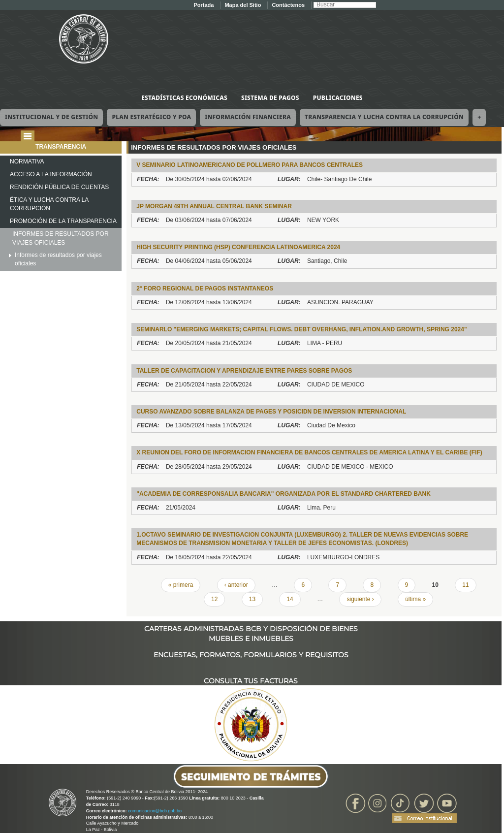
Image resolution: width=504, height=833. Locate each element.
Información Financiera (248, 117)
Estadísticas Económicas (184, 98)
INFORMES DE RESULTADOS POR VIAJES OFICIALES (61, 238)
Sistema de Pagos (270, 98)
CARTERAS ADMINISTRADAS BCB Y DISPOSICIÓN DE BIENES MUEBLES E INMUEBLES (251, 629)
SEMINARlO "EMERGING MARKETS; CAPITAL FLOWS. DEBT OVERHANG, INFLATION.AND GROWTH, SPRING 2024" (301, 329)
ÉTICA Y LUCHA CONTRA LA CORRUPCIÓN (49, 204)
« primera (181, 585)
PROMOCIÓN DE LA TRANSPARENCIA (63, 221)
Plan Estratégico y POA (151, 117)
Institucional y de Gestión (51, 117)
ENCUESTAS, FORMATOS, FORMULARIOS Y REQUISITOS (251, 655)
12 (214, 599)
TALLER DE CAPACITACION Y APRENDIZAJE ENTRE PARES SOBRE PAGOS (244, 371)
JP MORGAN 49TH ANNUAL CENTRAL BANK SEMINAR (214, 206)
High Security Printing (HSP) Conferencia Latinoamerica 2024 (238, 247)
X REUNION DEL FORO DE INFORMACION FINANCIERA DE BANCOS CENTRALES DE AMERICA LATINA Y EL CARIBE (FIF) (309, 452)
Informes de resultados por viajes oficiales (58, 259)
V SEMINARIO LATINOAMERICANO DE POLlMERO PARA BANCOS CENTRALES (250, 165)
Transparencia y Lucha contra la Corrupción (384, 117)
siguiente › (360, 599)
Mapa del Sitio (243, 5)
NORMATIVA (27, 161)
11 (465, 585)
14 (290, 599)
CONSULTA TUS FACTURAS (251, 681)
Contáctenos (288, 5)
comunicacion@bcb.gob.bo (155, 811)
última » (415, 599)
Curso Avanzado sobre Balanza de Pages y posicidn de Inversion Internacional (271, 412)
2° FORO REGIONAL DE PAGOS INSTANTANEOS (205, 288)
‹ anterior (236, 585)
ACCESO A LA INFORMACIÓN (51, 174)
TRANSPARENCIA (61, 147)
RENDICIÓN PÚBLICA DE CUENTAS (59, 187)
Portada (204, 5)
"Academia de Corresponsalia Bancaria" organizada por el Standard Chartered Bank (283, 494)
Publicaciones (338, 98)
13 (252, 599)
